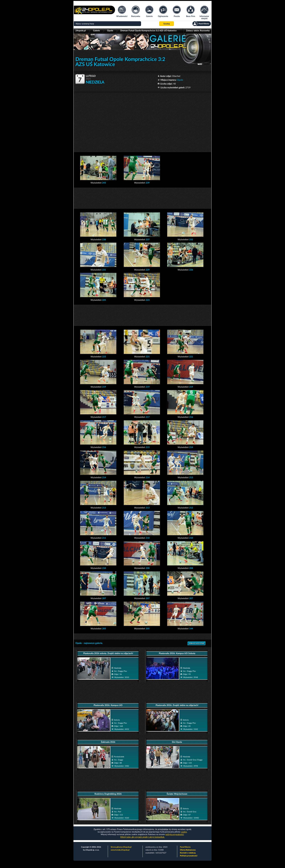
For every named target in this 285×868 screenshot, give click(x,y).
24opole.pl (81, 31)
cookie (184, 832)
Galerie (96, 31)
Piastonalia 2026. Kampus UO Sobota (177, 653)
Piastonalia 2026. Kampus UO (108, 705)
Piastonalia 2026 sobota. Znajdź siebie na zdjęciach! (108, 653)
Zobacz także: (198, 31)
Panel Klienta (185, 847)
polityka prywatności (175, 834)
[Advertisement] (142, 120)
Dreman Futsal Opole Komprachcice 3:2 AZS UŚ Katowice (148, 31)
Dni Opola (177, 742)
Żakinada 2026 (108, 742)
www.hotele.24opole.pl (120, 850)
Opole (110, 31)
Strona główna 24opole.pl (121, 847)
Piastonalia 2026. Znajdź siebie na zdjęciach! (177, 705)
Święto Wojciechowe (177, 794)
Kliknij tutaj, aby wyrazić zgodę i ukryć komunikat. (142, 837)
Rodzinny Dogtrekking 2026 (108, 794)
